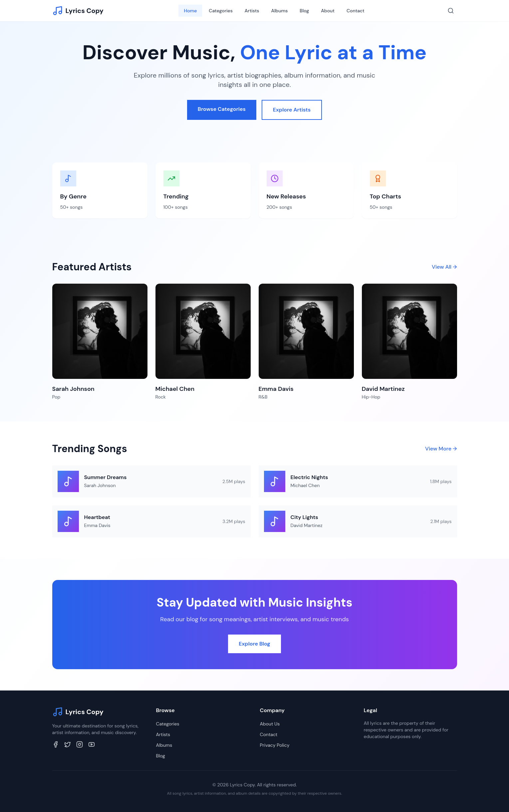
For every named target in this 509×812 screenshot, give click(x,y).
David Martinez (307, 525)
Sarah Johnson (100, 485)
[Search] (451, 11)
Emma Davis (97, 525)
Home (190, 11)
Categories (221, 11)
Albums (280, 11)
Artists (252, 11)
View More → (441, 449)
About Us (270, 724)
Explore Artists (292, 110)
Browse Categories (222, 109)
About (328, 11)
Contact (356, 11)
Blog (304, 11)
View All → (444, 267)
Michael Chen (305, 485)
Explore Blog (254, 644)
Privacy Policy (275, 745)
